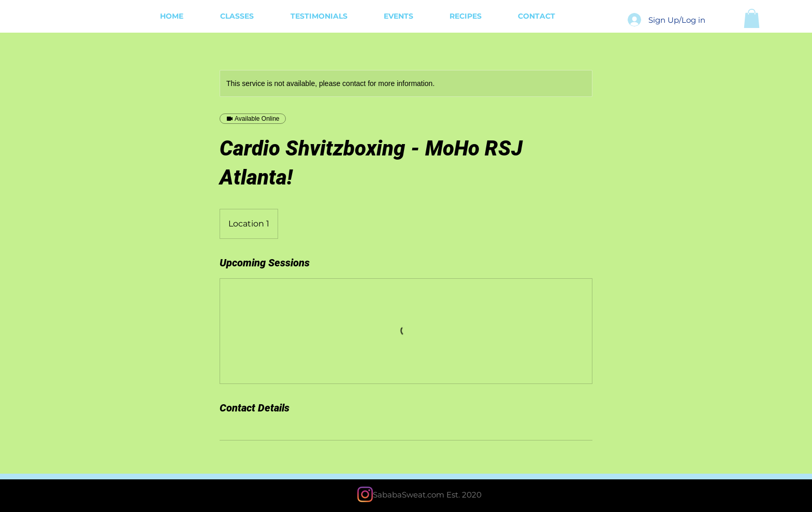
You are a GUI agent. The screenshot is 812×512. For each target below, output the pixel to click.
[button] (752, 18)
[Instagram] (365, 494)
